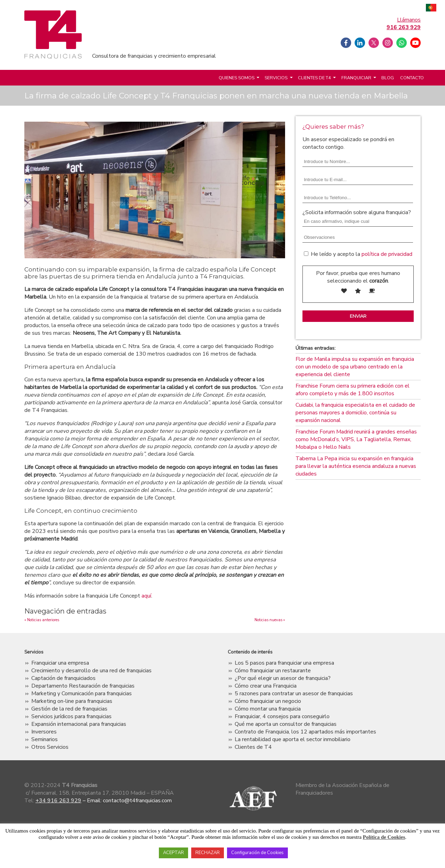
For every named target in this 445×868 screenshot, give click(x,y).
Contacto (412, 78)
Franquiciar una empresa (60, 663)
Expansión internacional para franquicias (79, 724)
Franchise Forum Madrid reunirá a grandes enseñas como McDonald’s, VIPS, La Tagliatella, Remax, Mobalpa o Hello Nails (356, 439)
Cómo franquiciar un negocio (268, 701)
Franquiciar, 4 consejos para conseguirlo (282, 716)
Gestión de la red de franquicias (69, 709)
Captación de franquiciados (63, 678)
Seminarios (44, 739)
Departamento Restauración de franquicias (83, 686)
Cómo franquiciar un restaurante (273, 671)
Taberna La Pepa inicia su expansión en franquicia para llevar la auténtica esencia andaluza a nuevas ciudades (356, 466)
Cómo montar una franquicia (268, 709)
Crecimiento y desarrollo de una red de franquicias (91, 671)
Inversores (44, 732)
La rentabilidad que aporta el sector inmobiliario (293, 739)
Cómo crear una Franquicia (266, 686)
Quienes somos (237, 78)
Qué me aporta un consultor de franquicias (286, 724)
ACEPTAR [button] (173, 853)
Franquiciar (356, 78)
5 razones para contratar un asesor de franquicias (294, 693)
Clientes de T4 (314, 78)
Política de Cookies (384, 837)
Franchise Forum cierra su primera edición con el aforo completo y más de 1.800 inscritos (353, 390)
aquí (146, 596)
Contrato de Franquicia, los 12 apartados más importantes (305, 732)
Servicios (276, 78)
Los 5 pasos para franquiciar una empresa (284, 663)
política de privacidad (387, 254)
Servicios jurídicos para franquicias (71, 716)
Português (431, 8)
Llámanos (404, 24)
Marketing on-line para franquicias (72, 701)
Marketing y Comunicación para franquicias (82, 693)
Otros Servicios (50, 747)
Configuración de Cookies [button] (257, 853)
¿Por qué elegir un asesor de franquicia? (283, 678)
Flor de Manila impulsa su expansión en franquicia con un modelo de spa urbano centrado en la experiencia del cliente (355, 367)
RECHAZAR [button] (208, 853)
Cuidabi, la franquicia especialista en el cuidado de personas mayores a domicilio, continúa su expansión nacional (355, 413)
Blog (388, 78)
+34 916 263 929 (58, 801)
